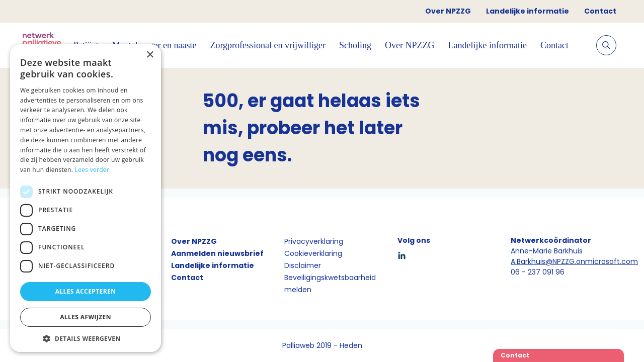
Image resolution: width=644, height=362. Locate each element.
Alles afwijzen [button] (86, 317)
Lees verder (92, 170)
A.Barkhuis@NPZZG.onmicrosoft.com (574, 261)
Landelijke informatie (528, 11)
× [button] (150, 55)
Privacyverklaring (314, 241)
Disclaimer (303, 265)
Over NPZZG (448, 11)
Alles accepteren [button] (86, 291)
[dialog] (86, 198)
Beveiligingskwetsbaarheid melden (330, 284)
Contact (600, 11)
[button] (86, 338)
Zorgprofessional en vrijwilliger (268, 45)
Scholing (355, 45)
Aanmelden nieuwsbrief (217, 253)
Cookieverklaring (313, 253)
